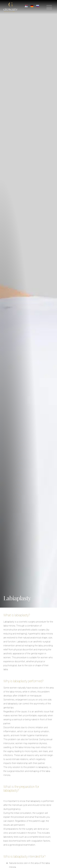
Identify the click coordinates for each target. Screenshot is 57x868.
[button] (49, 8)
